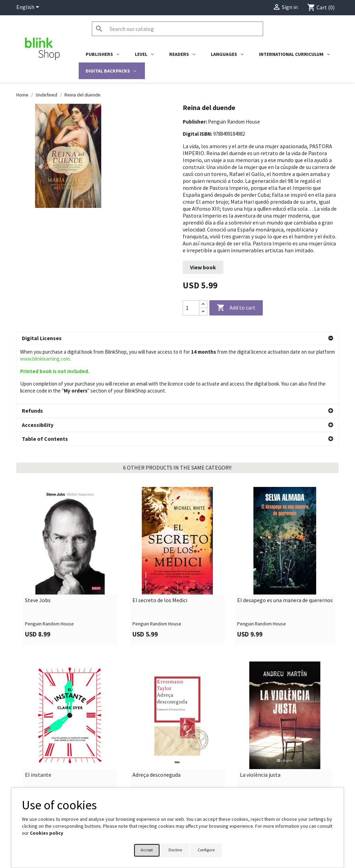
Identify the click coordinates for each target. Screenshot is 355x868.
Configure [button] (206, 850)
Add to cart (236, 308)
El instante (38, 716)
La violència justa (260, 716)
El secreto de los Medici (160, 542)
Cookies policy (46, 833)
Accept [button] (147, 850)
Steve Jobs (38, 542)
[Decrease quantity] (203, 311)
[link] (70, 507)
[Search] (177, 29)
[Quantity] (191, 308)
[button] (177, 338)
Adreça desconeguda (157, 716)
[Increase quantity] (203, 304)
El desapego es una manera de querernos (285, 542)
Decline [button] (175, 850)
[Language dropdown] (29, 8)
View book (203, 267)
